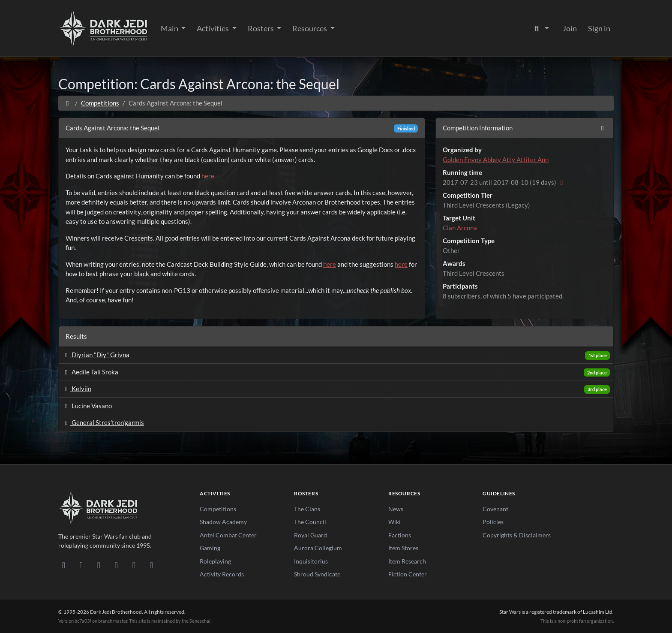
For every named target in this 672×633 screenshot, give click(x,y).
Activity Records (222, 574)
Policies (493, 522)
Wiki (394, 522)
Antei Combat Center (228, 535)
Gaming (210, 548)
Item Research (407, 561)
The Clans (307, 509)
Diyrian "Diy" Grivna (96, 355)
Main (170, 28)
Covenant (495, 509)
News (396, 509)
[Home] (67, 103)
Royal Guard (310, 535)
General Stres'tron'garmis (103, 422)
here (330, 264)
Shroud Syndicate (317, 574)
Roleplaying (215, 561)
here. (208, 176)
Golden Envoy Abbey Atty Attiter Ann (496, 160)
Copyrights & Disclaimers (517, 535)
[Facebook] (99, 565)
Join (570, 28)
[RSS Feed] (151, 565)
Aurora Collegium (318, 548)
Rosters (261, 28)
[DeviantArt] (81, 565)
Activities (213, 28)
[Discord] (64, 565)
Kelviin (77, 389)
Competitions (100, 103)
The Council (310, 522)
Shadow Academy (223, 522)
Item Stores (403, 548)
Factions (400, 535)
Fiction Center (408, 574)
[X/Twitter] (134, 565)
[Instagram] (116, 565)
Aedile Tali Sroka (90, 372)
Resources (310, 28)
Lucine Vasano (87, 406)
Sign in (599, 28)
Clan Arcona (460, 228)
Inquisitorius (311, 561)
